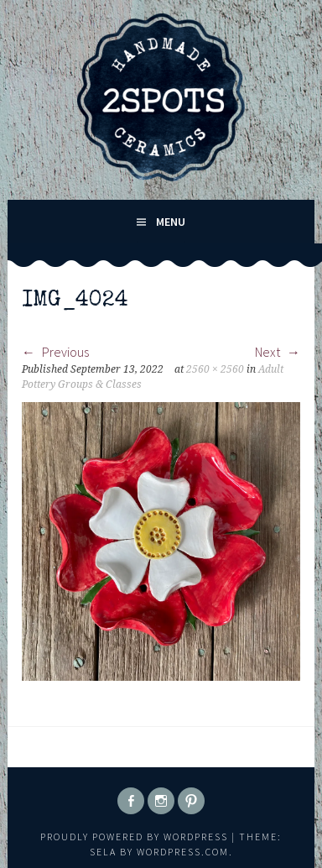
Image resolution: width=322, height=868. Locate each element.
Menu (171, 222)
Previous (55, 352)
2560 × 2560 (215, 369)
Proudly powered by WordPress (134, 837)
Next (278, 352)
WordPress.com (183, 852)
